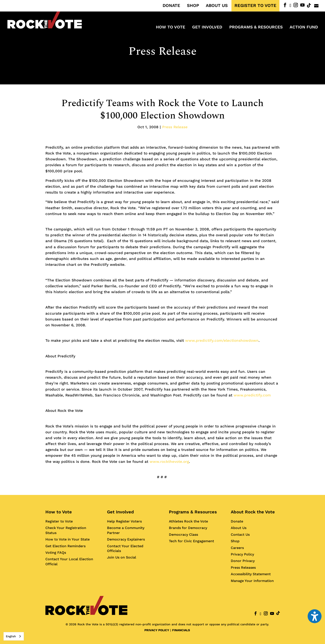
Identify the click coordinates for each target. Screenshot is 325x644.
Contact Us (240, 535)
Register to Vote (59, 521)
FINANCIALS (181, 630)
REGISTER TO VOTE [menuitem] (255, 6)
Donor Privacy (243, 561)
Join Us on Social (122, 557)
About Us (239, 528)
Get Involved (120, 512)
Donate (237, 521)
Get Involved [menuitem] (207, 28)
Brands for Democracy (188, 528)
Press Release (162, 51)
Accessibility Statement (251, 574)
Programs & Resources (193, 512)
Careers (237, 548)
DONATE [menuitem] (171, 6)
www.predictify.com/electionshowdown (222, 340)
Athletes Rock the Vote (188, 521)
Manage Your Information (252, 581)
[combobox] (14, 636)
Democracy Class (183, 535)
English (11, 636)
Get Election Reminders (65, 546)
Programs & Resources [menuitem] (256, 28)
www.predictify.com (252, 395)
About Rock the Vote (253, 512)
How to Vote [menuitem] (171, 28)
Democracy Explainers (126, 539)
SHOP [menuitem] (193, 6)
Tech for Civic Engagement (191, 541)
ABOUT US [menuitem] (217, 6)
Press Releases (243, 568)
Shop (235, 541)
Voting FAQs (56, 553)
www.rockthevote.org (169, 462)
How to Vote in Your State (68, 539)
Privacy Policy (242, 554)
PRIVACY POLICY (157, 630)
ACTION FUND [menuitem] (304, 28)
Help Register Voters (124, 521)
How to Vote (59, 512)
